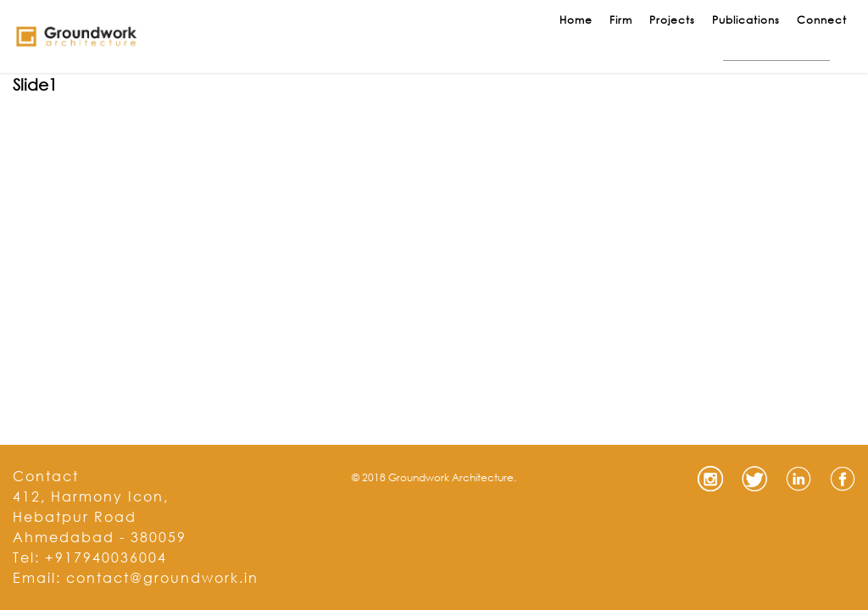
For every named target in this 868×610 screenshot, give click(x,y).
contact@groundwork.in (162, 577)
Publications (746, 20)
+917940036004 (106, 557)
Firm (621, 20)
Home (576, 20)
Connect (822, 20)
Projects (672, 20)
